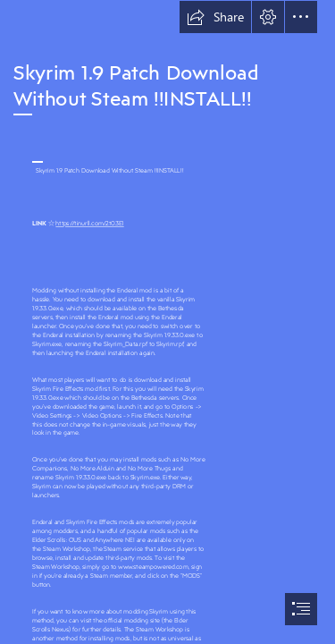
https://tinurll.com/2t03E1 (89, 224)
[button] (215, 17)
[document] (167, 322)
